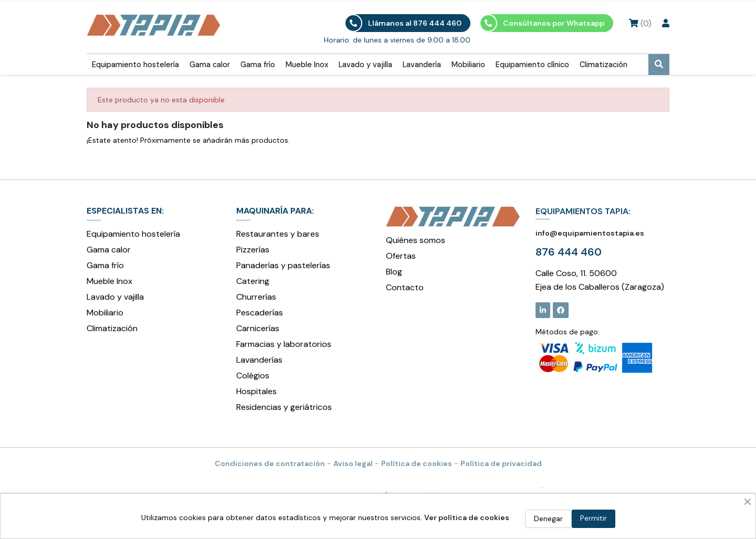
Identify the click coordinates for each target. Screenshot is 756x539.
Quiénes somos (416, 240)
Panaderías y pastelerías (283, 265)
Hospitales (256, 391)
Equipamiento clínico (532, 65)
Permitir (594, 518)
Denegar (548, 519)
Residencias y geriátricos (284, 407)
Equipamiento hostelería (135, 65)
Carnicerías (258, 328)
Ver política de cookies (467, 517)
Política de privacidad (501, 463)
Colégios (253, 376)
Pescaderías (260, 313)
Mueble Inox (307, 65)
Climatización (603, 65)
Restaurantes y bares (278, 234)
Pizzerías (253, 250)
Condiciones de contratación (270, 463)
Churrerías (256, 297)
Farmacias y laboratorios (284, 344)
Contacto (405, 287)
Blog (394, 272)
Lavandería (422, 65)
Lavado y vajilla (365, 65)
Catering (253, 281)
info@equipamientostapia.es (590, 233)
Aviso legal (353, 463)
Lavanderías (259, 360)
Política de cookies (417, 463)
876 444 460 (569, 252)
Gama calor (210, 65)
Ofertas (401, 256)
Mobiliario (468, 65)
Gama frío (258, 65)
